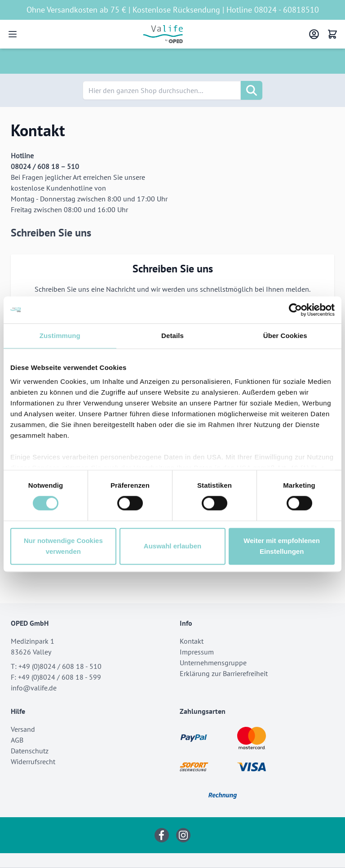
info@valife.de (34, 688)
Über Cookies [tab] (285, 336)
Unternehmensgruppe (213, 663)
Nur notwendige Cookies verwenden (63, 546)
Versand (23, 729)
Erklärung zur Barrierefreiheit (224, 673)
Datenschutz (30, 751)
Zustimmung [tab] (60, 336)
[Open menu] (13, 34)
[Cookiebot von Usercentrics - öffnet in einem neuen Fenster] (295, 310)
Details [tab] (172, 336)
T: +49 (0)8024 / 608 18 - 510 (56, 666)
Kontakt (192, 641)
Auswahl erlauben (172, 546)
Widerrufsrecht (33, 761)
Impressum (197, 652)
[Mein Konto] (314, 34)
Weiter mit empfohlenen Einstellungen (282, 546)
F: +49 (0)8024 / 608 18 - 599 (56, 677)
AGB (17, 740)
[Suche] (252, 90)
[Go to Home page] (163, 34)
